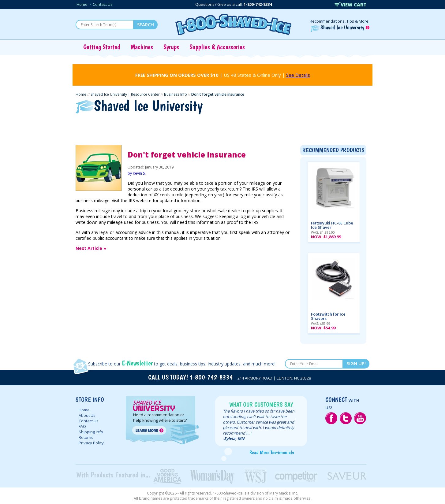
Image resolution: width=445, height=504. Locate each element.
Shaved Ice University (340, 27)
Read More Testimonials (272, 452)
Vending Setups (304, 125)
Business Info (176, 94)
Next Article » (91, 248)
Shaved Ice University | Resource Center (125, 94)
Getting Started (102, 47)
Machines (142, 47)
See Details (298, 75)
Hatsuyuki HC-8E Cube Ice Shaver (332, 225)
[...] (249, 433)
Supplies (264, 125)
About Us (87, 415)
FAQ (82, 426)
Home (82, 4)
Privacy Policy (91, 443)
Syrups (171, 47)
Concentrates (226, 125)
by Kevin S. (137, 173)
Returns (86, 437)
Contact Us (103, 4)
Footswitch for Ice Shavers (328, 316)
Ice (168, 125)
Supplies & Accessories (217, 47)
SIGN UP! (356, 363)
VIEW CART (350, 5)
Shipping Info (91, 432)
